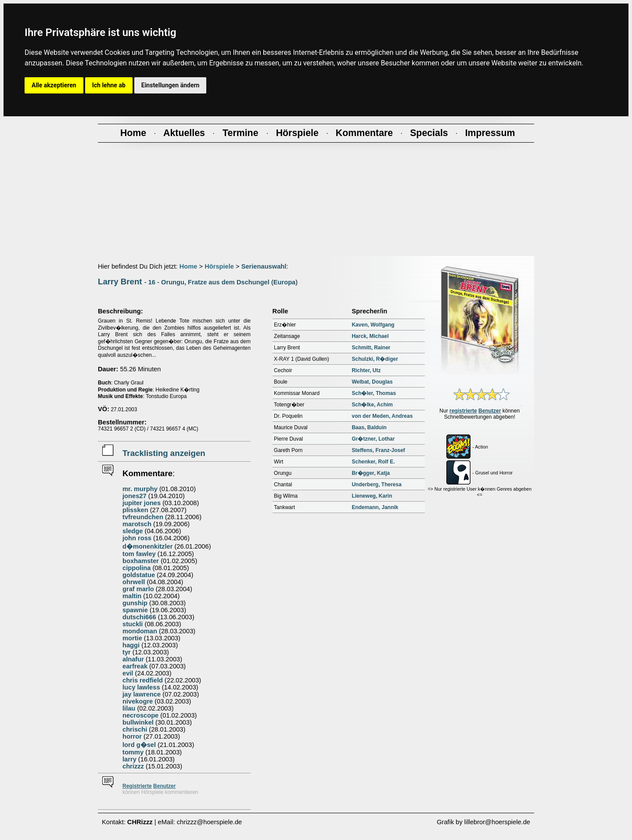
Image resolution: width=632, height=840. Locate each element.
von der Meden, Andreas (382, 416)
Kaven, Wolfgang (373, 325)
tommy (133, 752)
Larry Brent (120, 282)
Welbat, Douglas (372, 382)
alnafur (133, 659)
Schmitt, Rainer (371, 348)
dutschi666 (139, 617)
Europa (285, 282)
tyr (127, 652)
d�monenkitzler (147, 546)
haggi (131, 645)
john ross (137, 538)
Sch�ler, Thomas (374, 393)
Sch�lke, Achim (372, 405)
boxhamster (141, 561)
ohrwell (134, 582)
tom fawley (139, 554)
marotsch (137, 524)
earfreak (135, 666)
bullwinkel (138, 722)
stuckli (133, 624)
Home (189, 266)
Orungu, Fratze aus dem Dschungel (215, 282)
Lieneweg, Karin (372, 496)
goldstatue (139, 575)
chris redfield (143, 680)
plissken (135, 510)
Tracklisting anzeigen (164, 453)
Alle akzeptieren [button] (54, 85)
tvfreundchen (143, 517)
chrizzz (133, 766)
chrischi (135, 729)
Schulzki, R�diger (375, 359)
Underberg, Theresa (376, 485)
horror (132, 736)
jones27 (135, 496)
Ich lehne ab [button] (109, 85)
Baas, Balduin (369, 427)
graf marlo (138, 589)
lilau (129, 708)
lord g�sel (139, 745)
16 (152, 282)
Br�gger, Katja (371, 473)
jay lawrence (142, 694)
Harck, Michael (370, 336)
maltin (132, 596)
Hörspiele (219, 266)
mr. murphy (140, 489)
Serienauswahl (264, 266)
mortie (132, 638)
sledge (133, 531)
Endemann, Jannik (375, 507)
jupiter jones (142, 503)
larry (129, 759)
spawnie (135, 610)
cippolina (136, 568)
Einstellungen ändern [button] (171, 85)
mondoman (140, 631)
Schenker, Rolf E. (373, 462)
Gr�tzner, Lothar (373, 439)
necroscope (140, 715)
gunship (135, 603)
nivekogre (138, 701)
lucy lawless (141, 687)
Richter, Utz (366, 370)
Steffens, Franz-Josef (378, 450)
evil (128, 673)
